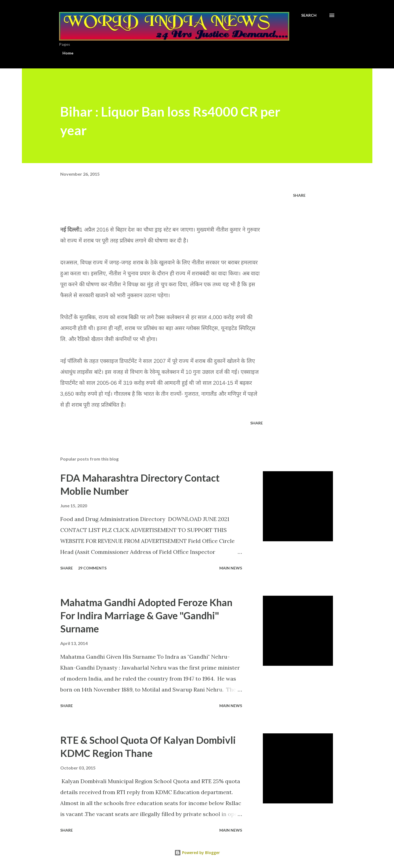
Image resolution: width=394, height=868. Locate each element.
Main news (231, 568)
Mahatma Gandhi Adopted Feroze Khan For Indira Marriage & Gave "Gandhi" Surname (146, 615)
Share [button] (299, 195)
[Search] (309, 15)
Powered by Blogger (197, 853)
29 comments (92, 568)
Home (68, 53)
